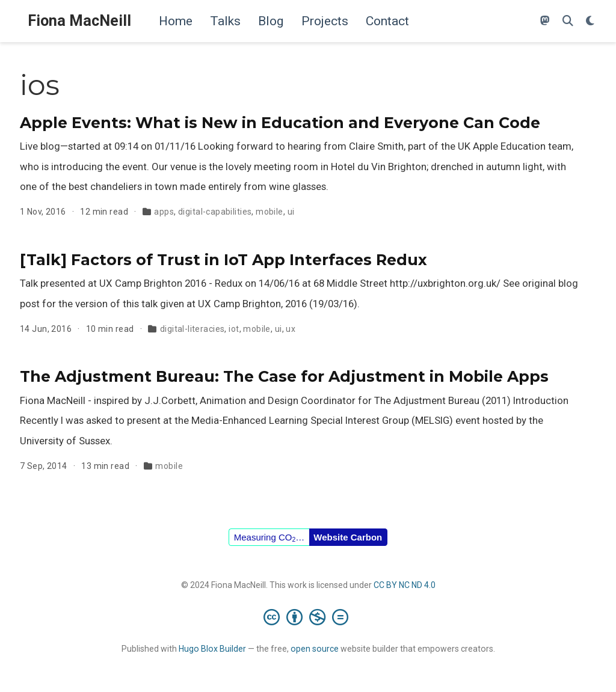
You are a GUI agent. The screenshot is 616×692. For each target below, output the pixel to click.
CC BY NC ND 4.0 (405, 585)
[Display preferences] (590, 21)
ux (291, 329)
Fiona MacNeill (79, 21)
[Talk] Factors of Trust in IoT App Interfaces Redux (223, 260)
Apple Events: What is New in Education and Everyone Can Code (280, 123)
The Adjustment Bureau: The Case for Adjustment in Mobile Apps (284, 376)
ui (291, 212)
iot (234, 329)
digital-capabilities (215, 212)
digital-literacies (192, 329)
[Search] (568, 21)
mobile (269, 212)
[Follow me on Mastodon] (545, 21)
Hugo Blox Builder (212, 649)
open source (315, 649)
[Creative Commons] (308, 617)
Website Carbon (348, 537)
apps (164, 212)
